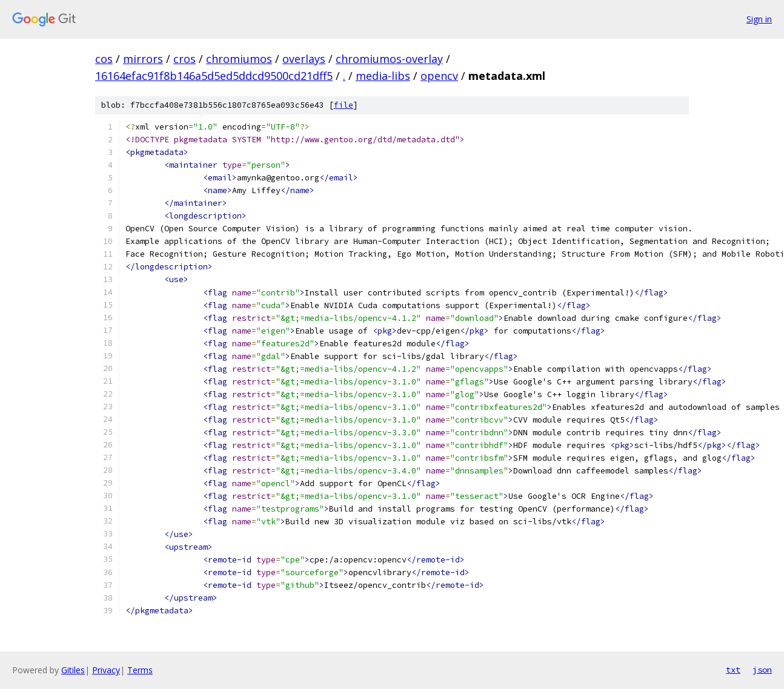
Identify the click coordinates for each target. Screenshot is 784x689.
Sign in (759, 19)
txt (733, 670)
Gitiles (73, 670)
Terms (140, 670)
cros (184, 59)
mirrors (143, 59)
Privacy (106, 670)
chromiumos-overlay (389, 59)
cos (104, 59)
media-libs (383, 76)
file (344, 105)
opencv (439, 76)
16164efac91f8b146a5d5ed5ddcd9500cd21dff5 (214, 76)
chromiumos (239, 59)
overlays (304, 59)
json (762, 670)
